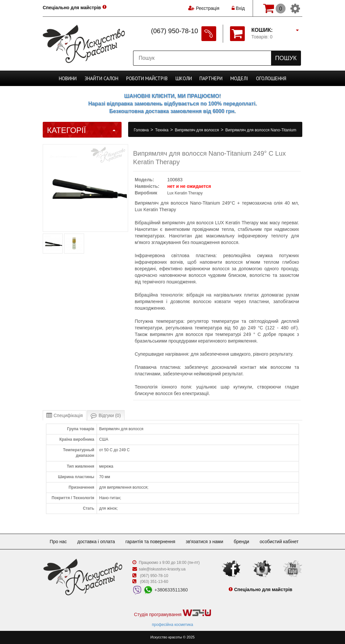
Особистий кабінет (279, 542)
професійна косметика (172, 625)
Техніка (162, 130)
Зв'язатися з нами (204, 542)
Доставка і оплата (96, 542)
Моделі (239, 78)
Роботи (147, 78)
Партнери (211, 78)
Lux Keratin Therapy (185, 193)
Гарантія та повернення (150, 542)
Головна (142, 130)
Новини (68, 78)
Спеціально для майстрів (72, 8)
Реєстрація (207, 8)
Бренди (241, 542)
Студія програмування (172, 613)
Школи (184, 78)
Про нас (58, 542)
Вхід (238, 8)
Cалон (101, 78)
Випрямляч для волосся (197, 130)
